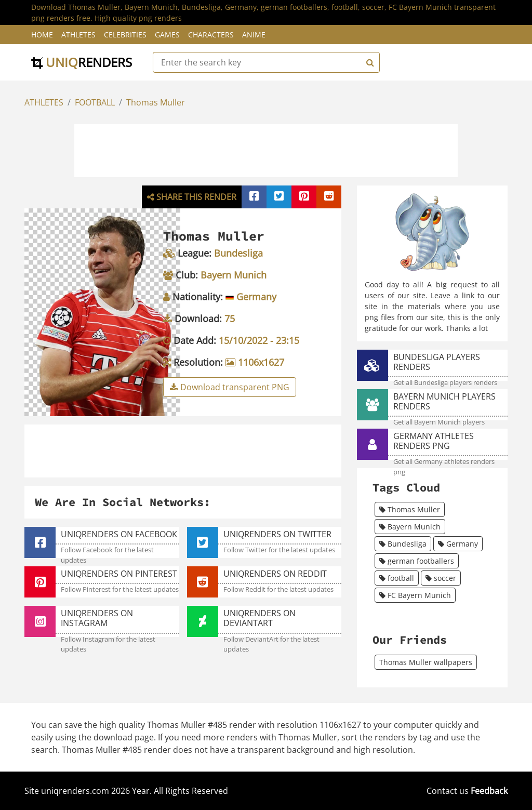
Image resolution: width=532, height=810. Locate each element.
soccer (441, 578)
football (397, 578)
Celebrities (125, 35)
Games (167, 35)
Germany (458, 544)
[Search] (369, 62)
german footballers (417, 561)
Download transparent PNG (230, 387)
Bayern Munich (410, 527)
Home (42, 35)
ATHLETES (44, 102)
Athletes (78, 35)
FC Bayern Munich (415, 595)
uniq (82, 62)
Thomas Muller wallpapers (426, 662)
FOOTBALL (95, 102)
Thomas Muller (156, 102)
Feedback (489, 791)
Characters (211, 35)
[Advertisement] (266, 149)
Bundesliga (403, 544)
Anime (254, 35)
